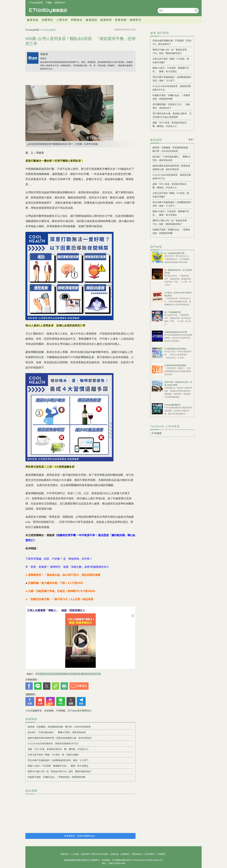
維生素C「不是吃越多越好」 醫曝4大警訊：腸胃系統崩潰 (57, 732)
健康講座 (106, 20)
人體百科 (62, 20)
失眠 (77, 674)
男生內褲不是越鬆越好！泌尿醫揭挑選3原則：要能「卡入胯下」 (59, 760)
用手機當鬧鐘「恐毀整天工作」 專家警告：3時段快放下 (171, 106)
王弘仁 (62, 674)
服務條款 (126, 854)
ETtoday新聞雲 (36, 3)
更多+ (191, 139)
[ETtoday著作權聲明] (79, 711)
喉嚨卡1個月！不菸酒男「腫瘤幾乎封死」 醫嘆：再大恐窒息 (58, 766)
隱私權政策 (137, 854)
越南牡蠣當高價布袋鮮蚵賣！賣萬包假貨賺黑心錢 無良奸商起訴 (60, 738)
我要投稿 (64, 854)
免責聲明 (162, 854)
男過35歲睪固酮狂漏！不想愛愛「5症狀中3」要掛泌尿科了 (172, 42)
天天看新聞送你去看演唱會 (175, 349)
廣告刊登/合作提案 (100, 854)
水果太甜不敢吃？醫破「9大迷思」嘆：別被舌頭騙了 (54, 755)
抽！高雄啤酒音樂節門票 (174, 253)
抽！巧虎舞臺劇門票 (173, 312)
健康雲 (48, 11)
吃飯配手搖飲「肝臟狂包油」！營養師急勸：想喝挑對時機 (56, 777)
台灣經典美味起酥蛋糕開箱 (175, 365)
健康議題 (91, 20)
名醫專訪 (47, 20)
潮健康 (44, 54)
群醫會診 (77, 20)
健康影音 (136, 20)
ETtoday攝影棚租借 (172, 405)
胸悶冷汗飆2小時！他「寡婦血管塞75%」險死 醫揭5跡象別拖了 (60, 771)
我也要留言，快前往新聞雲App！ (80, 836)
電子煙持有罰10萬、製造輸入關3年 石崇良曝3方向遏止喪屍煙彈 (172, 115)
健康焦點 (33, 20)
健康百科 (41, 674)
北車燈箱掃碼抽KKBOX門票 (176, 332)
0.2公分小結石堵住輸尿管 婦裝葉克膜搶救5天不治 (53, 743)
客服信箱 (115, 854)
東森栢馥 (121, 20)
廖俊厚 (70, 674)
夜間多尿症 (52, 674)
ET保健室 (157, 433)
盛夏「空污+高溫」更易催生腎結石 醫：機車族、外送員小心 (58, 749)
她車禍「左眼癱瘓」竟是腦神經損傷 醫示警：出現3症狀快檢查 (59, 727)
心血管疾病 (87, 674)
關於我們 (86, 854)
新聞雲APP (60, 3)
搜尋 (196, 10)
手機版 (49, 3)
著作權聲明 (150, 854)
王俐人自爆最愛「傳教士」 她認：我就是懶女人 (56, 610)
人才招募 (75, 854)
